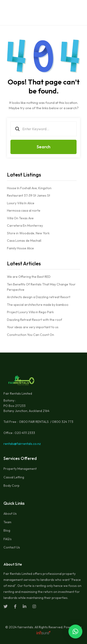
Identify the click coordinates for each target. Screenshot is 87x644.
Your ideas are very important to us (33, 327)
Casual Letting (14, 477)
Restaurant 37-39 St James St (29, 195)
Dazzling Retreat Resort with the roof (35, 320)
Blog (7, 530)
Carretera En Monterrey (25, 226)
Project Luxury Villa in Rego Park (30, 312)
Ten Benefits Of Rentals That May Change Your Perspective (41, 287)
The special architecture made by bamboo (38, 305)
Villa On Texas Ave (20, 218)
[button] (75, 632)
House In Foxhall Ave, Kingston (29, 188)
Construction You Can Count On (31, 335)
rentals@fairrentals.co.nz (22, 444)
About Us (10, 514)
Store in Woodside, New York (28, 233)
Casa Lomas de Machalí (24, 241)
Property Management (20, 469)
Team (7, 522)
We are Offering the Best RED (29, 277)
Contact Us (12, 547)
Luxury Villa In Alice (21, 203)
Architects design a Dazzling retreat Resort (39, 297)
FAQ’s (8, 539)
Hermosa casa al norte (24, 211)
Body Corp (11, 486)
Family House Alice (20, 248)
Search (43, 147)
